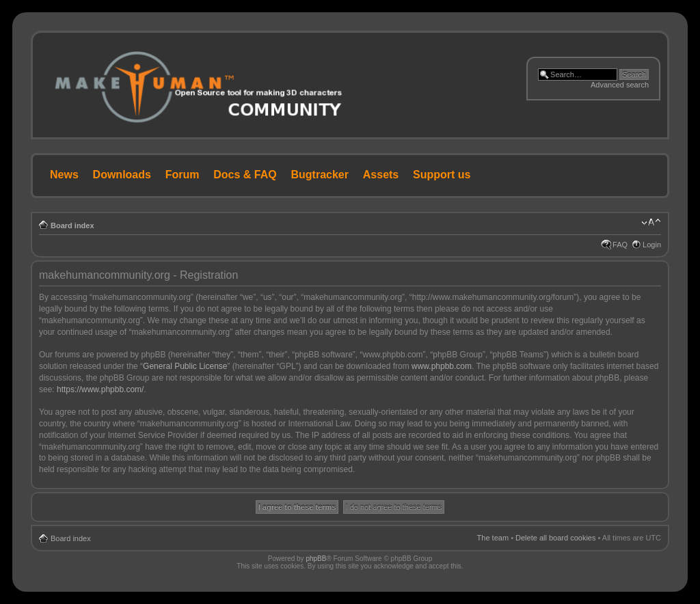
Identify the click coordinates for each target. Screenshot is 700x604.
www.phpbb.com (442, 366)
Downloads (122, 175)
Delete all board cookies (555, 538)
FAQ (620, 245)
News (64, 175)
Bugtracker (320, 175)
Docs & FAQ (245, 175)
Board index (72, 225)
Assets (381, 175)
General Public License (185, 366)
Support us (442, 175)
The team (493, 538)
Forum (183, 175)
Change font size (651, 223)
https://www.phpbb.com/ (100, 389)
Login (652, 245)
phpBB (316, 559)
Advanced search (620, 85)
